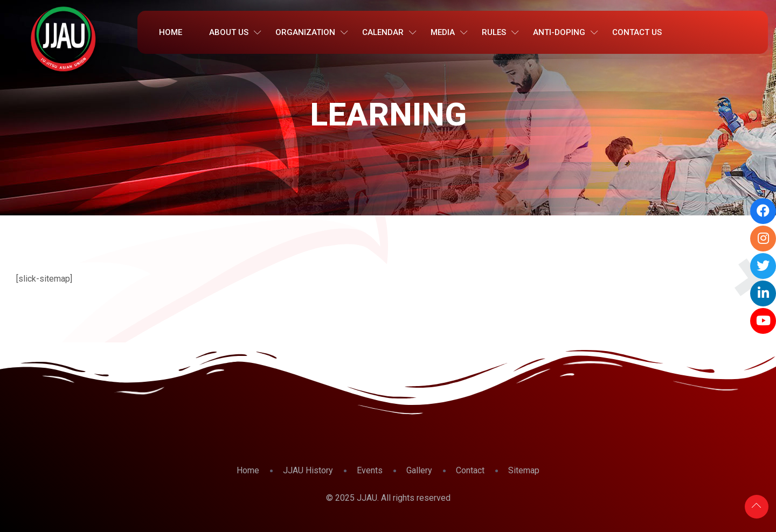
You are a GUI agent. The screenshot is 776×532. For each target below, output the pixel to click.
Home (171, 32)
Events (370, 470)
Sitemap (524, 470)
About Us (229, 32)
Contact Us (637, 32)
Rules (494, 32)
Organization (305, 32)
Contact (470, 470)
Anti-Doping (559, 32)
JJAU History (308, 470)
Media (443, 32)
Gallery (419, 470)
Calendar (383, 32)
